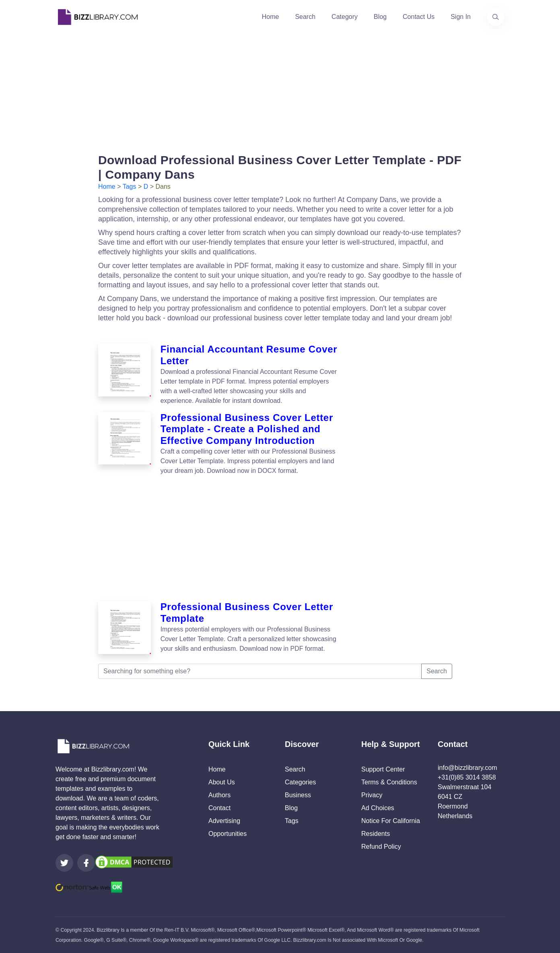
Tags (130, 187)
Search (305, 17)
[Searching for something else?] (260, 671)
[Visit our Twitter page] (64, 863)
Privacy (372, 795)
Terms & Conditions (389, 782)
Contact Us (419, 17)
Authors (219, 795)
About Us (222, 782)
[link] (64, 863)
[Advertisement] (280, 90)
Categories (300, 782)
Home (271, 17)
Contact (219, 808)
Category (345, 17)
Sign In (461, 17)
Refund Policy (381, 847)
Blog (380, 17)
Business (298, 795)
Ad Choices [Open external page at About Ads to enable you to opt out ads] (378, 808)
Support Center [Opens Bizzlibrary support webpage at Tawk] (383, 769)
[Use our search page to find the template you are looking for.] (496, 17)
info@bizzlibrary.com (467, 768)
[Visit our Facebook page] (86, 863)
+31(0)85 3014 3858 (467, 777)
